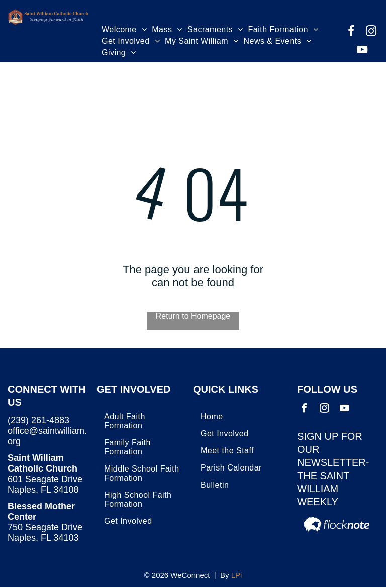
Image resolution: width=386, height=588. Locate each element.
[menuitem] (124, 31)
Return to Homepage (193, 316)
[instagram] (371, 32)
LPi (237, 575)
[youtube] (362, 51)
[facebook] (351, 32)
